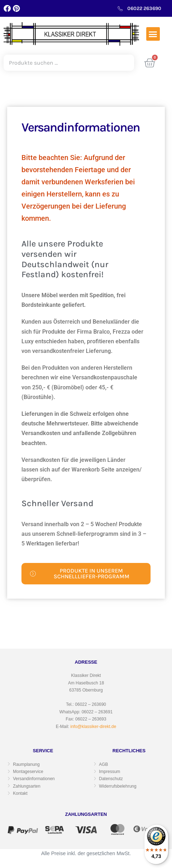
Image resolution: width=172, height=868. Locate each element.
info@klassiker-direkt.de (93, 727)
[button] (153, 34)
